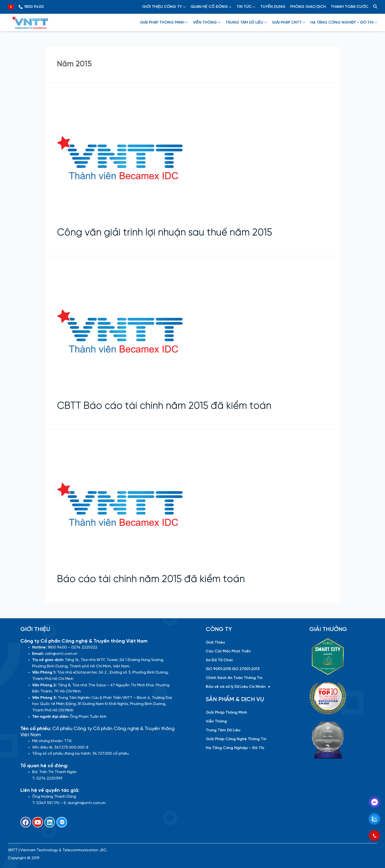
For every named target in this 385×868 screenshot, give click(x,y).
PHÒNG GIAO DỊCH (308, 7)
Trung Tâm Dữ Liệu (223, 730)
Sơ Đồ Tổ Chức (219, 660)
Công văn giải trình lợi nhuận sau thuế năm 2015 (165, 233)
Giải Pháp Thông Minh (226, 713)
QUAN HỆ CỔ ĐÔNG (211, 7)
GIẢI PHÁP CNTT (289, 22)
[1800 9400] (21, 7)
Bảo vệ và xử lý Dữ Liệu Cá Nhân (238, 687)
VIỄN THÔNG (207, 22)
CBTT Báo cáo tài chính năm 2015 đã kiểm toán (164, 406)
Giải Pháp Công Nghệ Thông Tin (236, 739)
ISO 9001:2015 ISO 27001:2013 (233, 669)
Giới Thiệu (215, 642)
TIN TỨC (246, 7)
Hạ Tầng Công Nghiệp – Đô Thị (235, 748)
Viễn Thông (216, 721)
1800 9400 (34, 7)
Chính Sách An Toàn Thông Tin (234, 678)
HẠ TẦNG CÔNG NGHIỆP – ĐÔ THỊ (344, 22)
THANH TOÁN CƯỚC (350, 7)
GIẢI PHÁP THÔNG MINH (164, 22)
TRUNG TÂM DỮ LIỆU (246, 22)
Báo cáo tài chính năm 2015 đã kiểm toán (151, 579)
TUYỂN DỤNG (273, 7)
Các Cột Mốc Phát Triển (228, 651)
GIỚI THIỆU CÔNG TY (164, 7)
